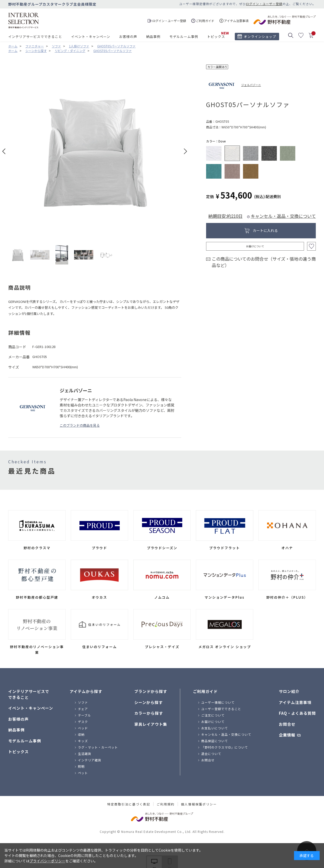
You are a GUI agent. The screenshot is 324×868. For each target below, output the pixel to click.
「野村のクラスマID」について (225, 747)
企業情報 (287, 735)
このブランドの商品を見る (80, 425)
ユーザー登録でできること (221, 709)
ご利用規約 (166, 804)
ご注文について (213, 715)
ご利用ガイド (205, 691)
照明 (81, 766)
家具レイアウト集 (151, 724)
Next (185, 151)
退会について (211, 754)
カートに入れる (265, 230)
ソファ (83, 702)
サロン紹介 (289, 691)
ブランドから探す (151, 691)
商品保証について (215, 741)
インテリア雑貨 (90, 760)
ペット (83, 773)
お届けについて (255, 246)
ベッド (83, 728)
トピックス (216, 37)
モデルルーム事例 (184, 37)
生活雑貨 (85, 754)
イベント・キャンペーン (91, 37)
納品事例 (153, 37)
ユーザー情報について (218, 702)
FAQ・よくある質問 (297, 713)
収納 (81, 734)
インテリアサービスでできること (35, 37)
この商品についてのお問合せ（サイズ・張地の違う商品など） (264, 262)
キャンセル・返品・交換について (283, 216)
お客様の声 (128, 37)
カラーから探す (149, 713)
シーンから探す (149, 702)
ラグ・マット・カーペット (98, 747)
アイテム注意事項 (295, 702)
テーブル (84, 715)
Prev (4, 151)
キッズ (83, 741)
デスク (83, 722)
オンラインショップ (260, 37)
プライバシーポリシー (47, 861)
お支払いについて (215, 728)
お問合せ (208, 760)
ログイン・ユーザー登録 (264, 4)
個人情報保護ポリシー (199, 804)
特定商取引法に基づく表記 (129, 804)
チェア (83, 709)
